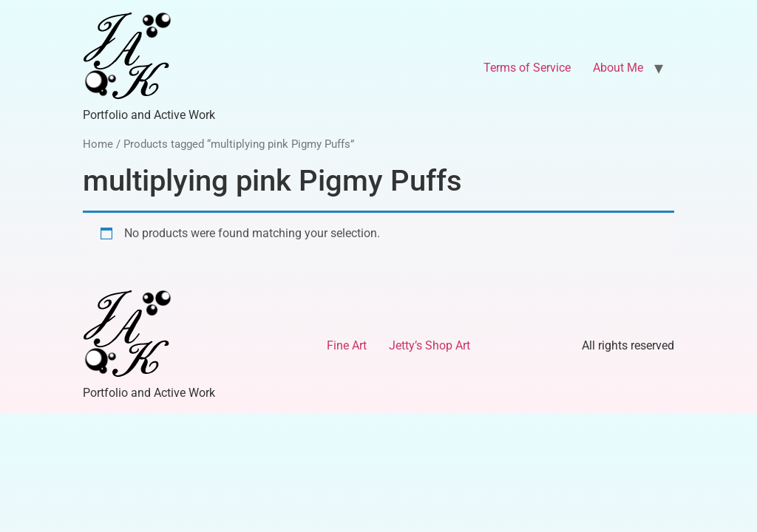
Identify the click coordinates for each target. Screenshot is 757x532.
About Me (618, 68)
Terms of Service (527, 68)
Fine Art (347, 345)
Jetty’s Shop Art (430, 345)
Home (98, 144)
